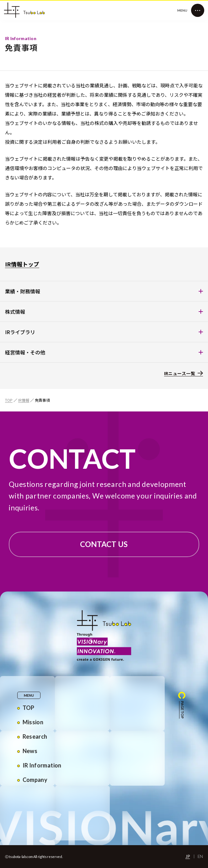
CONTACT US (104, 544)
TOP (9, 400)
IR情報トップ (22, 264)
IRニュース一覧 (180, 373)
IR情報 (24, 400)
